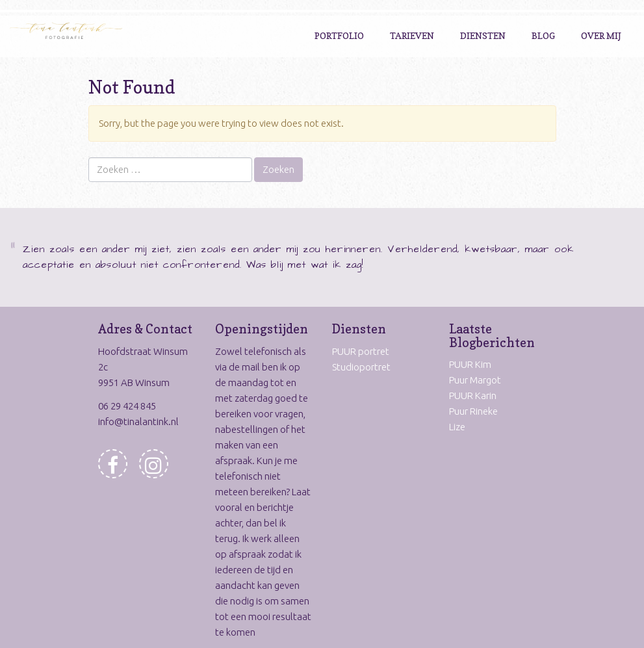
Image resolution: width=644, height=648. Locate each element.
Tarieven (412, 35)
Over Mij (601, 35)
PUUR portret (361, 351)
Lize (457, 427)
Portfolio (339, 35)
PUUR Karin (473, 395)
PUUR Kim (470, 364)
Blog (543, 35)
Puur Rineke (473, 411)
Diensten (483, 35)
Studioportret (361, 367)
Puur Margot (475, 380)
